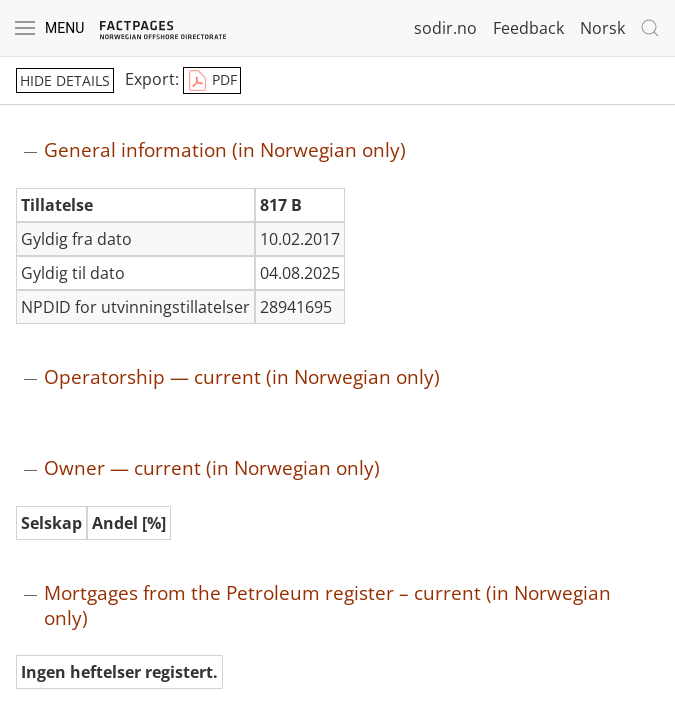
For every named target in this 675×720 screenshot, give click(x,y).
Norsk (602, 28)
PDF (212, 81)
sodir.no (445, 28)
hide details (65, 80)
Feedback (528, 28)
